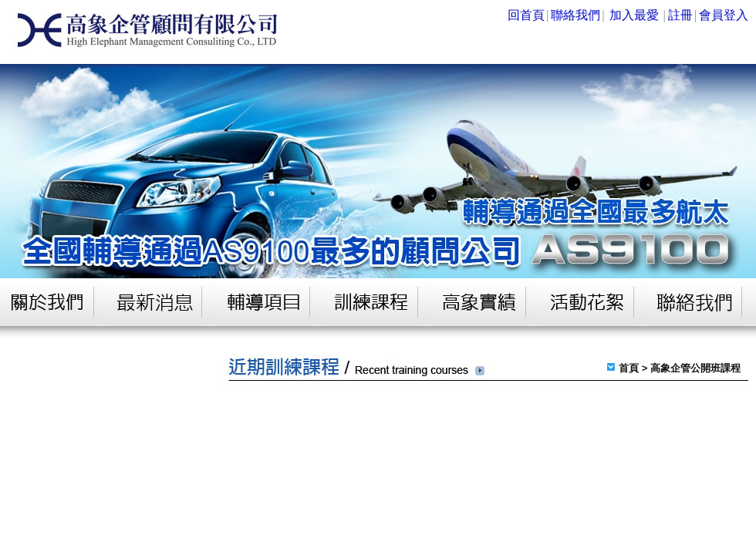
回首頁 (526, 15)
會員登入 (724, 15)
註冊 (680, 15)
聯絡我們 (575, 15)
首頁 (629, 368)
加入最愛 (634, 15)
